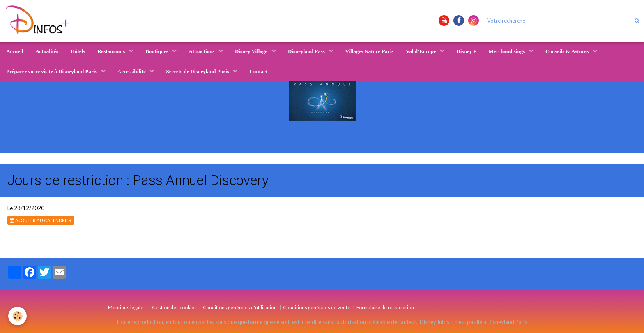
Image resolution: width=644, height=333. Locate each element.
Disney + (466, 51)
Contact (258, 71)
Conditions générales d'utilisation (240, 307)
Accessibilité (132, 71)
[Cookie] (17, 316)
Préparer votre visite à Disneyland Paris (52, 71)
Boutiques (158, 51)
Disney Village (252, 51)
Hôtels (78, 51)
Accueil (15, 51)
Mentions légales (127, 307)
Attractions (202, 51)
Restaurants (112, 51)
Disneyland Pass (307, 51)
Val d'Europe (422, 51)
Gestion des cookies (174, 307)
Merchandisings (508, 51)
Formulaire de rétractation (385, 307)
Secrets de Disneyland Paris (198, 71)
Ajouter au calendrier (41, 220)
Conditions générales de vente (317, 307)
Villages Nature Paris (370, 51)
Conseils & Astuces (568, 51)
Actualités (47, 51)
